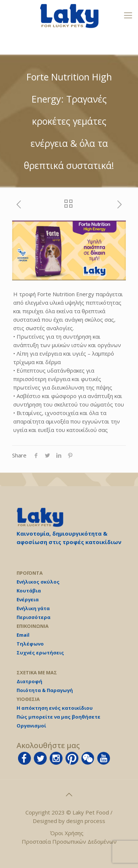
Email (23, 635)
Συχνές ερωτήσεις (40, 653)
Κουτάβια (29, 591)
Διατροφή (29, 681)
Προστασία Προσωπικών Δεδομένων (69, 841)
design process (86, 821)
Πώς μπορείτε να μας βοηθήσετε (59, 717)
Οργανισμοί (31, 726)
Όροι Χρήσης (67, 833)
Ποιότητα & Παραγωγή (45, 690)
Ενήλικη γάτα (33, 608)
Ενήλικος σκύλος (38, 582)
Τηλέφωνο (30, 644)
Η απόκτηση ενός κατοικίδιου (55, 708)
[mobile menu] (128, 15)
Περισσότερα (33, 617)
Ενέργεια (28, 599)
